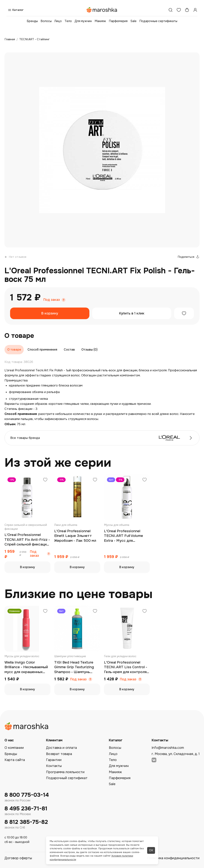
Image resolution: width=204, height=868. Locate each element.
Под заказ (52, 300)
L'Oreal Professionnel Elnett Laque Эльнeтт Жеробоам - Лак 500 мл (75, 536)
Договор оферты (18, 858)
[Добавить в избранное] (184, 313)
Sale (133, 21)
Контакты (54, 766)
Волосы (46, 21)
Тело (68, 21)
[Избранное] (179, 10)
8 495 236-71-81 (26, 809)
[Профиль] (195, 10)
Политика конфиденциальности (173, 858)
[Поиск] (171, 10)
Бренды (32, 21)
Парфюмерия (118, 21)
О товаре (14, 350)
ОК (151, 850)
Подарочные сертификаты (158, 21)
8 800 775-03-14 (27, 795)
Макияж (100, 21)
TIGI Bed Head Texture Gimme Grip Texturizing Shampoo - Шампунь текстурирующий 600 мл (76, 667)
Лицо (58, 21)
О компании (14, 748)
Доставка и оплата (61, 748)
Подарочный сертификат (67, 778)
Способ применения (42, 350)
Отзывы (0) (89, 350)
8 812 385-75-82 (26, 822)
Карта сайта (15, 760)
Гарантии (54, 760)
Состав (69, 350)
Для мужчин (83, 21)
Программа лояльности (65, 772)
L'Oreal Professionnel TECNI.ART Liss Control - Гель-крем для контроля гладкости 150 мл (126, 667)
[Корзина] (187, 10)
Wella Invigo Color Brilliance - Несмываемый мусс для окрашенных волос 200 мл (26, 667)
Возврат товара (59, 754)
